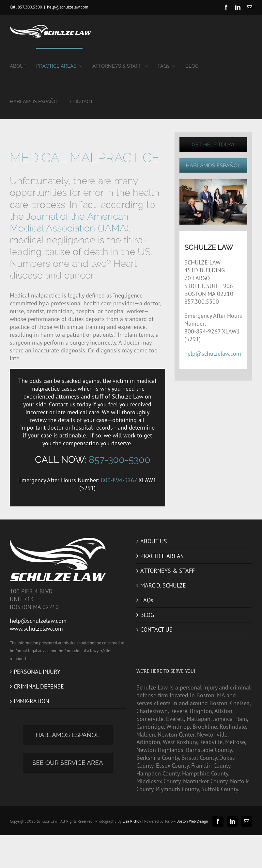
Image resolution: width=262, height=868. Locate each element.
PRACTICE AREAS (162, 556)
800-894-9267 (119, 480)
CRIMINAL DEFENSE (39, 686)
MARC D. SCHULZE (163, 585)
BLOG (147, 615)
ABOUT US (154, 541)
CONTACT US (156, 630)
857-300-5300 (120, 460)
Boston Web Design (192, 821)
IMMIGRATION (31, 701)
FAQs (147, 600)
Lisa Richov (132, 821)
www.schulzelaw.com (36, 629)
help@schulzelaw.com (68, 7)
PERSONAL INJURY (37, 672)
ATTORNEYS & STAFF (168, 571)
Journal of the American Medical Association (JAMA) (69, 222)
